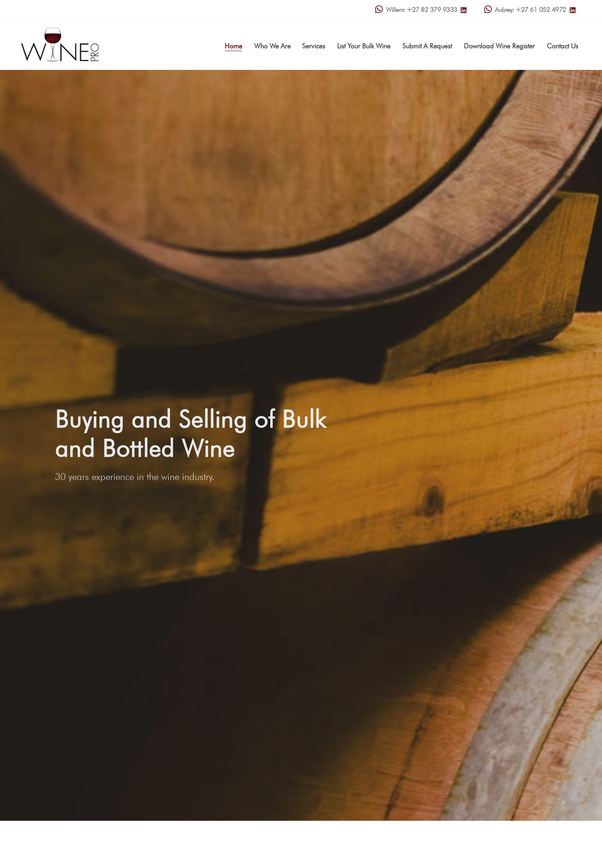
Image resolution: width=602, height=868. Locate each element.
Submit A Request (427, 46)
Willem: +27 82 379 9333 (416, 10)
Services (314, 46)
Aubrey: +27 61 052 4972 (525, 10)
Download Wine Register (499, 46)
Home (233, 46)
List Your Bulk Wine (364, 46)
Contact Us (562, 46)
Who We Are (272, 46)
